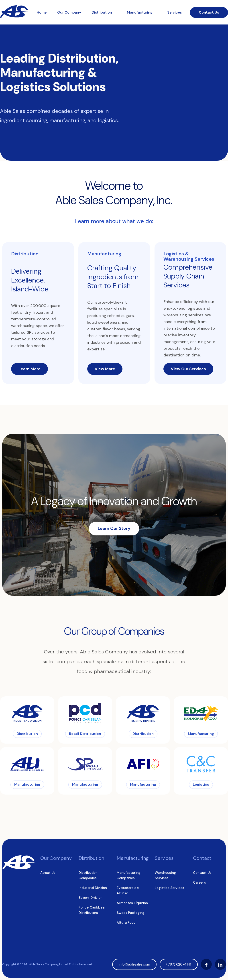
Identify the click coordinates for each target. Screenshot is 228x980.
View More (105, 369)
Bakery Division (91, 898)
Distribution (102, 12)
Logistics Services (169, 888)
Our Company (69, 12)
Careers (199, 882)
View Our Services (188, 369)
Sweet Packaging (130, 913)
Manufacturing (140, 12)
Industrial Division (93, 888)
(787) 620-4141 (179, 964)
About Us (48, 873)
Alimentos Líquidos (132, 903)
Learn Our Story (114, 528)
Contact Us (209, 12)
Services (174, 12)
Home (42, 12)
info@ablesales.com (134, 964)
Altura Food (126, 923)
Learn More (30, 369)
